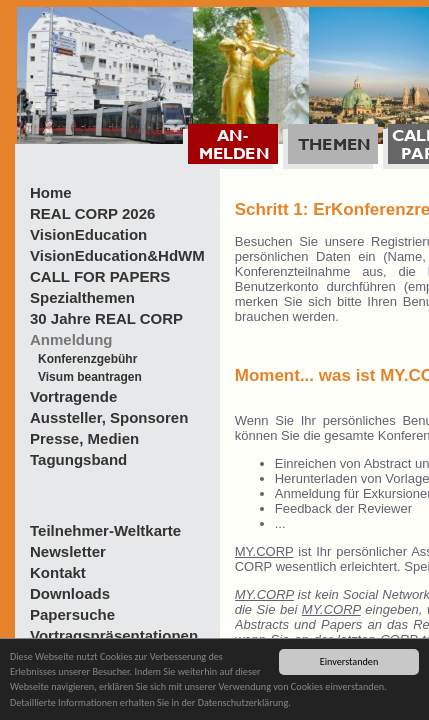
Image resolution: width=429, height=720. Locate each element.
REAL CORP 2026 (92, 213)
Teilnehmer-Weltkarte (105, 530)
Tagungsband (78, 459)
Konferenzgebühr (87, 359)
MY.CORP (264, 551)
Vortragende (73, 396)
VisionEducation (88, 234)
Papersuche (72, 614)
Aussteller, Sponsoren (109, 417)
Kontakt (58, 572)
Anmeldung (71, 339)
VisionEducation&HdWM (117, 255)
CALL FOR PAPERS (100, 276)
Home (51, 192)
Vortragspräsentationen (114, 635)
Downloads (70, 593)
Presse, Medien (84, 438)
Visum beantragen (90, 377)
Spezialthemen (82, 297)
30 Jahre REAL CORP (106, 318)
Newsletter (68, 551)
